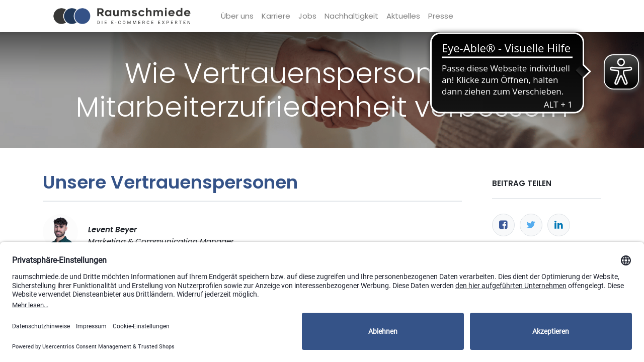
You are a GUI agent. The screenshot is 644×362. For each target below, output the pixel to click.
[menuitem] (238, 16)
